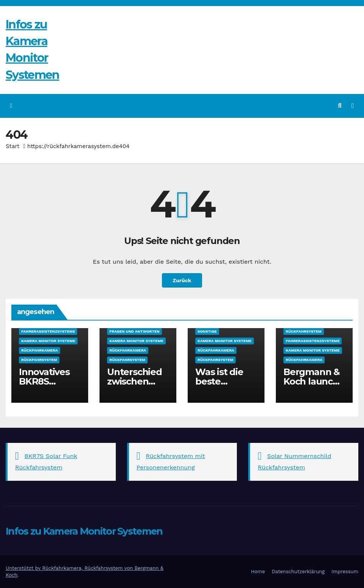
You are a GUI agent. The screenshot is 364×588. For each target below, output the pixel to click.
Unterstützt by (24, 568)
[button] (340, 106)
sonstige (207, 331)
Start (12, 146)
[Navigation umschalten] (353, 106)
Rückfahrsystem (39, 360)
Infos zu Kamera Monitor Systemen (84, 531)
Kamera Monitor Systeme (48, 341)
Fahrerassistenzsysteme (48, 331)
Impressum (345, 572)
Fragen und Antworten (135, 331)
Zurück (182, 280)
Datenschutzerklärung (298, 572)
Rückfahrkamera (40, 350)
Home (258, 572)
